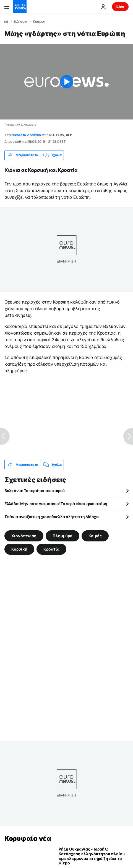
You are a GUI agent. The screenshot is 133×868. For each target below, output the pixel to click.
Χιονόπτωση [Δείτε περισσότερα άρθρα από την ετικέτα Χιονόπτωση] (24, 536)
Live (120, 7)
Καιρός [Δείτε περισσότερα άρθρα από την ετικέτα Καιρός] (95, 536)
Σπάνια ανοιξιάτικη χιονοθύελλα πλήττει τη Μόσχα (52, 517)
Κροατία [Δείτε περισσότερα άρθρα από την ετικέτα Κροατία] (51, 549)
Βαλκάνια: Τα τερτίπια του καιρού (35, 491)
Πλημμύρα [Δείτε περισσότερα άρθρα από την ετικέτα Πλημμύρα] (62, 536)
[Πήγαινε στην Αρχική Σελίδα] (20, 7)
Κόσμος (39, 22)
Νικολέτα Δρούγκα (26, 135)
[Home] (6, 21)
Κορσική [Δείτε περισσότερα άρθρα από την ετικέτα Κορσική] (19, 549)
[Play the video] (66, 82)
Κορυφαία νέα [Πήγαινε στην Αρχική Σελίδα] (28, 838)
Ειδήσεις (20, 22)
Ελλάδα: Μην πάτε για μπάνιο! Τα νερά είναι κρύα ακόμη (56, 504)
